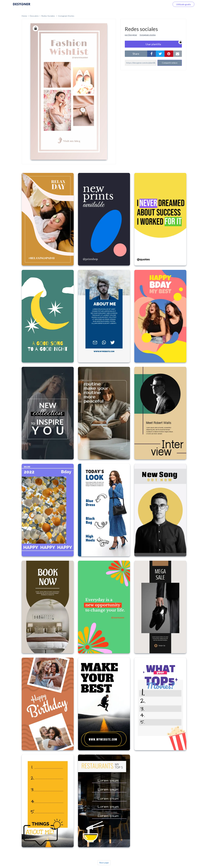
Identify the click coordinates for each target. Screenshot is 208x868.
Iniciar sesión (161, 4)
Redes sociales (48, 16)
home (24, 16)
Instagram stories (148, 35)
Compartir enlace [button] (170, 63)
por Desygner (131, 35)
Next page (104, 863)
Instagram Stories (66, 16)
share (136, 54)
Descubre (34, 16)
